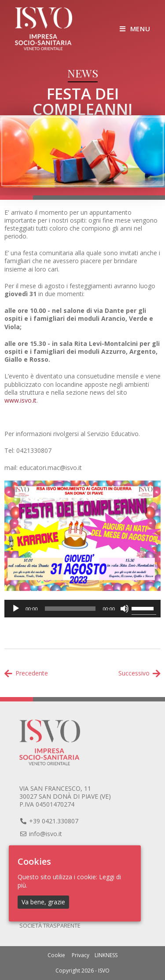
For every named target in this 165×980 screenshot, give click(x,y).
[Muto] (125, 609)
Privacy (81, 955)
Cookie (56, 955)
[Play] (16, 609)
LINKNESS (106, 955)
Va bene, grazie (43, 901)
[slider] (70, 609)
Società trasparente (50, 925)
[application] (82, 609)
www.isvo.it (20, 400)
